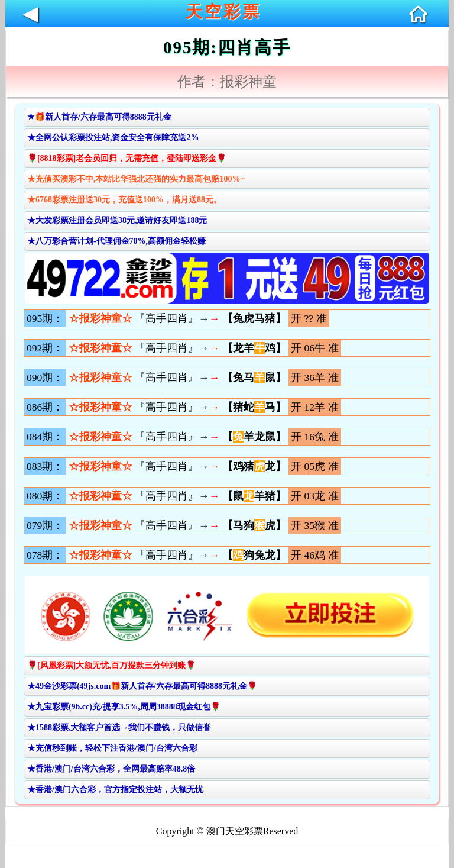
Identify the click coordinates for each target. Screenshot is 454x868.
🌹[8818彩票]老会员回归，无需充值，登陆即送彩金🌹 (127, 158)
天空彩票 (223, 12)
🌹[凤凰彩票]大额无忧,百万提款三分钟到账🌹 (111, 665)
